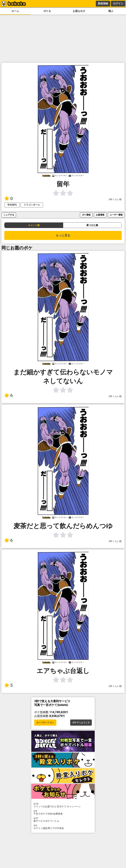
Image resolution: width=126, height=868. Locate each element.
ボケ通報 (86, 215)
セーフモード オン (45, 723)
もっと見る (63, 235)
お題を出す (79, 11)
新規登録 (103, 3)
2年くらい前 (115, 199)
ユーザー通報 (116, 215)
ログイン (118, 3)
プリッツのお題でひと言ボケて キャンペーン (63, 805)
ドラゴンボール (32, 205)
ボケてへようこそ (81, 723)
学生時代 (12, 205)
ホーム (15, 11)
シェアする (9, 215)
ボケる (47, 11)
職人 (111, 11)
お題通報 (100, 215)
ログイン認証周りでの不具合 (63, 827)
